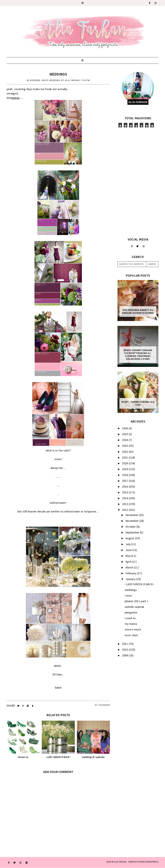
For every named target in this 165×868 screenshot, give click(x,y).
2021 (125, 457)
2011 (125, 644)
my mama (131, 624)
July (128, 544)
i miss (128, 595)
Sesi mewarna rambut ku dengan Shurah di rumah (138, 311)
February (131, 573)
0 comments (102, 705)
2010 (125, 650)
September (133, 532)
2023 (125, 446)
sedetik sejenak (135, 607)
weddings (58, 74)
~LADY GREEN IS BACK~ (140, 584)
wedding (35, 80)
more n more (133, 629)
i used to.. (131, 618)
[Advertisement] (138, 182)
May (128, 556)
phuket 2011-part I (136, 601)
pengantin (131, 612)
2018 (125, 475)
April (129, 562)
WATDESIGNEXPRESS (148, 862)
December (132, 515)
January (131, 579)
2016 (125, 487)
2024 (125, 440)
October (131, 527)
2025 (125, 434)
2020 (125, 463)
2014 (125, 498)
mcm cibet (131, 635)
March (130, 567)
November (132, 521)
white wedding (51, 80)
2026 (125, 428)
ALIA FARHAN (120, 862)
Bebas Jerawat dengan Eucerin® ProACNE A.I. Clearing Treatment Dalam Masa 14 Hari (138, 355)
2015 (125, 492)
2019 (125, 469)
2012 (125, 510)
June (129, 550)
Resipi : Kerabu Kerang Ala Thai (138, 403)
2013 (125, 504)
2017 (125, 481)
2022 (125, 452)
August (130, 538)
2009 (125, 655)
